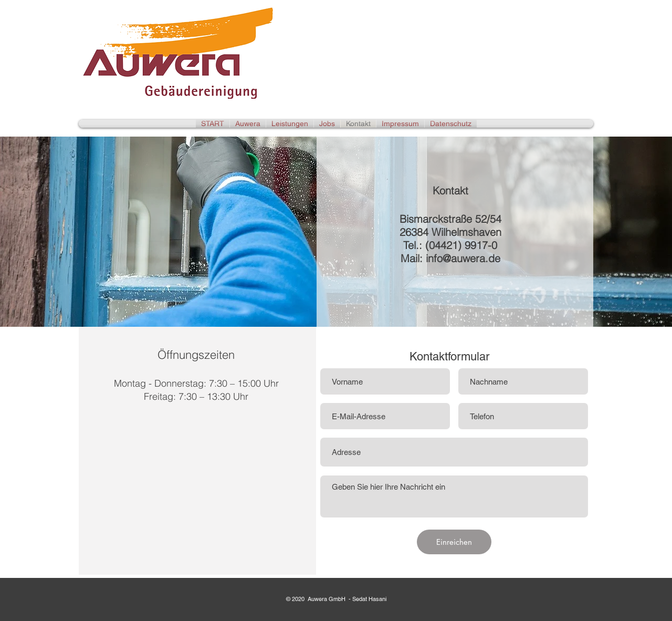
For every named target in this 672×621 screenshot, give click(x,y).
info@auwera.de (463, 258)
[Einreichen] (454, 542)
